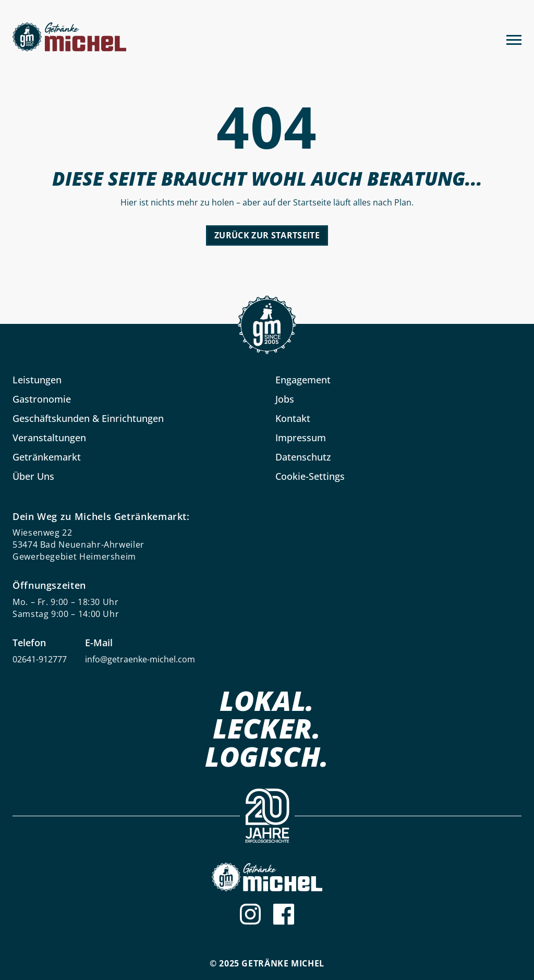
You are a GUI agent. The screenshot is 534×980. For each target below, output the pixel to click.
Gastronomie (42, 399)
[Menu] (514, 39)
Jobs (285, 399)
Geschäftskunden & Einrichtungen (88, 418)
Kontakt (293, 418)
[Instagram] (250, 914)
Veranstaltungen (49, 438)
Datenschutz (303, 457)
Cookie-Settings (310, 476)
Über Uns (33, 476)
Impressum (301, 438)
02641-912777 (40, 659)
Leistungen (37, 380)
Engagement (303, 380)
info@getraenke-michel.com (140, 659)
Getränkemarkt (47, 457)
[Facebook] (284, 914)
